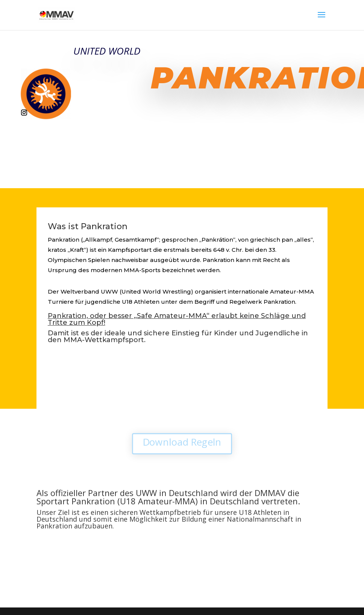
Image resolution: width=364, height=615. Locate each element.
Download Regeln (182, 442)
